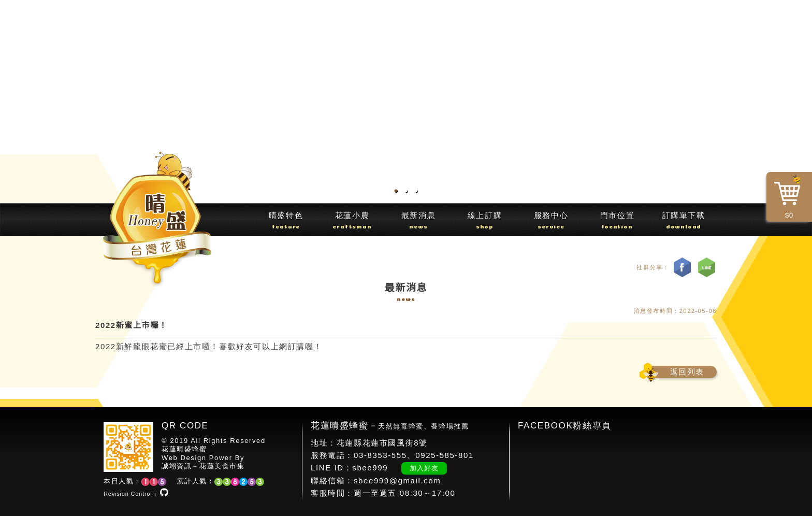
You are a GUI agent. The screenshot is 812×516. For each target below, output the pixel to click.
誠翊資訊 (177, 466)
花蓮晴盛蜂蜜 (184, 449)
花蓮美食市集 (222, 466)
